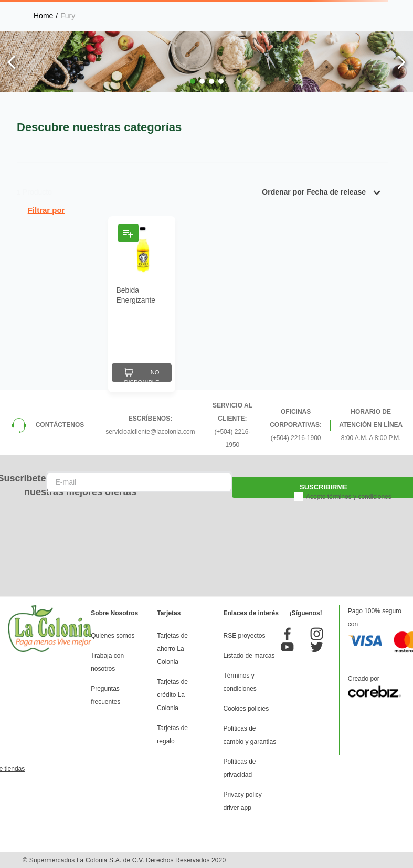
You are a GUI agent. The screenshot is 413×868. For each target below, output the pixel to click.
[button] (193, 81)
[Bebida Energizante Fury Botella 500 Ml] (141, 304)
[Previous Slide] (12, 62)
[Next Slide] (401, 62)
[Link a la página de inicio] (43, 16)
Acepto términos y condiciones (349, 497)
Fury (68, 16)
